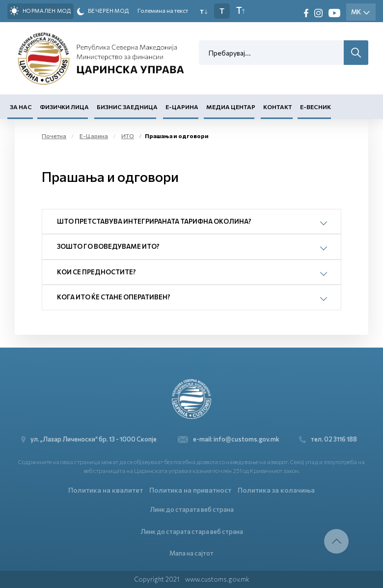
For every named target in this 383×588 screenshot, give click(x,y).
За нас (21, 107)
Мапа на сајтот (191, 553)
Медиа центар (231, 107)
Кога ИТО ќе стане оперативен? (114, 297)
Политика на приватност (190, 490)
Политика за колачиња (276, 490)
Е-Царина (182, 107)
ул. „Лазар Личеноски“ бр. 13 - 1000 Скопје (92, 439)
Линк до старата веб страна (192, 509)
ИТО (128, 136)
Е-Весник (315, 107)
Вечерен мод (103, 11)
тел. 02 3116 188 (328, 439)
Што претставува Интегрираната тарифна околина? (154, 221)
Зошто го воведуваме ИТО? (108, 246)
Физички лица (64, 107)
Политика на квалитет (106, 490)
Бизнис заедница (127, 107)
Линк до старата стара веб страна (192, 531)
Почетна (54, 136)
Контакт (278, 107)
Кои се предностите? (96, 272)
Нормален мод (41, 11)
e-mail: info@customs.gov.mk (229, 439)
